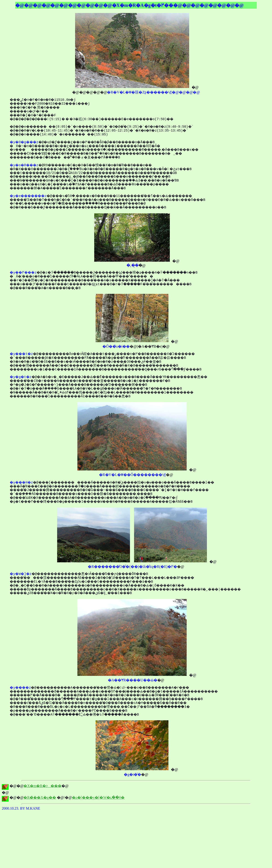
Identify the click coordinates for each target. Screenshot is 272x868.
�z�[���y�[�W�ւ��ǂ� (98, 797)
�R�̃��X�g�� (40, 797)
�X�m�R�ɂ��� (42, 786)
